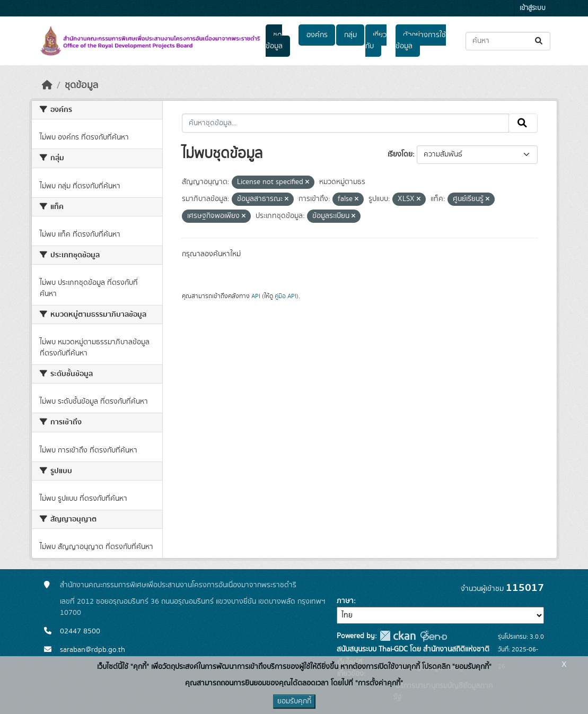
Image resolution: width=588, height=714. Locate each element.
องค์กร (317, 35)
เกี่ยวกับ (376, 41)
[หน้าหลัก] (47, 85)
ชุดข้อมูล (274, 41)
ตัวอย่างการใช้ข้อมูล (421, 41)
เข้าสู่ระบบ (533, 8)
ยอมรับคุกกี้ (294, 701)
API (256, 296)
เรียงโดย (400, 154)
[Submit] (539, 41)
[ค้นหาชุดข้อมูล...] (508, 41)
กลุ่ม (350, 35)
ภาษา (345, 601)
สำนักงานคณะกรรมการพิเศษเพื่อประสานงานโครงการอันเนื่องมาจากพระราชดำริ (178, 585)
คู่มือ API (286, 296)
